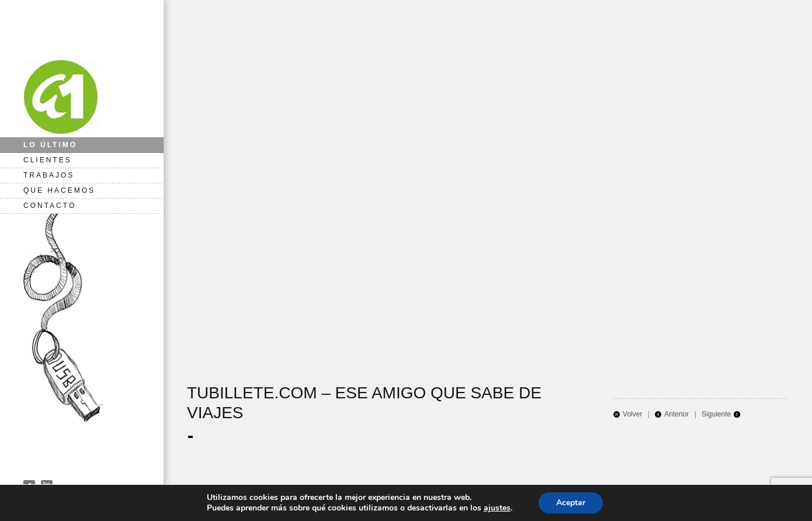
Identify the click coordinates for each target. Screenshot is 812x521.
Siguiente (716, 414)
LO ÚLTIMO (50, 145)
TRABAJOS (49, 175)
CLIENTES (48, 160)
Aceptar (571, 503)
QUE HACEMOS (59, 190)
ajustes (497, 508)
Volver (632, 414)
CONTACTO (50, 206)
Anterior (676, 414)
